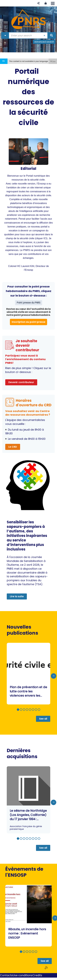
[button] (38, 3)
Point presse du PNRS (29, 303)
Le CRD (13, 447)
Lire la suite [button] (17, 596)
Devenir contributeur (21, 382)
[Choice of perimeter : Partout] (5, 35)
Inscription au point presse (28, 322)
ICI (45, 238)
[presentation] (54, 676)
